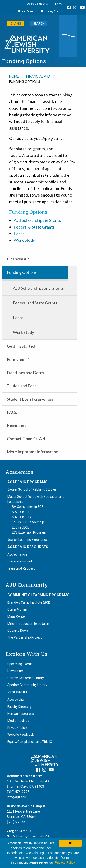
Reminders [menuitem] (17, 425)
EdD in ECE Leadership (28, 522)
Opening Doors (18, 631)
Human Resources (21, 714)
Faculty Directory (19, 707)
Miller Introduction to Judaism (29, 624)
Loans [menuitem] (18, 318)
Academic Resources (28, 547)
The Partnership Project (25, 637)
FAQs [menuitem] (12, 412)
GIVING (16, 23)
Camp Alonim (17, 610)
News (59, 4)
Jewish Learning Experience (28, 540)
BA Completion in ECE (28, 507)
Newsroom (15, 671)
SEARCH (39, 23)
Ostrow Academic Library (26, 678)
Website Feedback (21, 735)
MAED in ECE (21, 512)
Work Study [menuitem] (23, 332)
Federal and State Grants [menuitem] (35, 303)
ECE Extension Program (29, 532)
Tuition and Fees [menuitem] (22, 386)
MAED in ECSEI (23, 517)
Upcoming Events (51, 11)
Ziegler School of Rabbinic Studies (32, 489)
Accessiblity (16, 700)
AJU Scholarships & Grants (37, 220)
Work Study (24, 240)
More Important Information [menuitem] (33, 452)
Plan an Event (26, 11)
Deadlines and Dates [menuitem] (25, 373)
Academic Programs (27, 482)
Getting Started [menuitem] (21, 346)
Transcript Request (21, 568)
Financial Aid (38, 76)
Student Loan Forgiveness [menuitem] (30, 399)
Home (14, 76)
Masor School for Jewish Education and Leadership (36, 499)
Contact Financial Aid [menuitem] (26, 439)
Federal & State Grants (34, 227)
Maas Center (17, 616)
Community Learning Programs (38, 595)
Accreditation (17, 554)
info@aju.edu (17, 797)
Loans (19, 234)
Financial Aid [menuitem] (18, 259)
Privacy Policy (17, 728)
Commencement (20, 561)
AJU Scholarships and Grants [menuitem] (38, 288)
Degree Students (37, 4)
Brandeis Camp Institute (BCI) (29, 602)
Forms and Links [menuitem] (21, 359)
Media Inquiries (18, 721)
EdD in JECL (20, 527)
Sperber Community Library (27, 685)
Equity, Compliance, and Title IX (30, 742)
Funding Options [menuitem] (22, 272)
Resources (18, 692)
